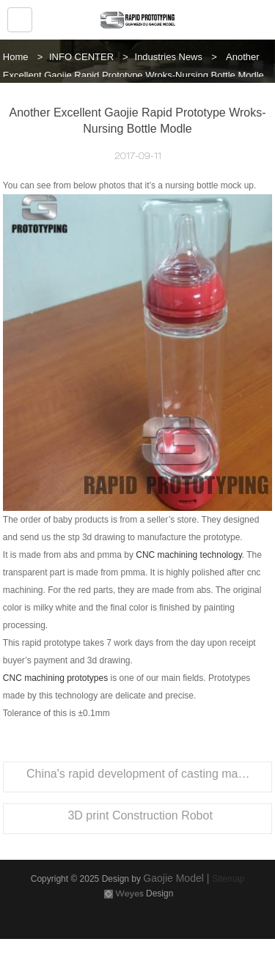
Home (16, 57)
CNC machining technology (189, 555)
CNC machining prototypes (55, 678)
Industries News (169, 57)
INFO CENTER (81, 57)
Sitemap (228, 879)
